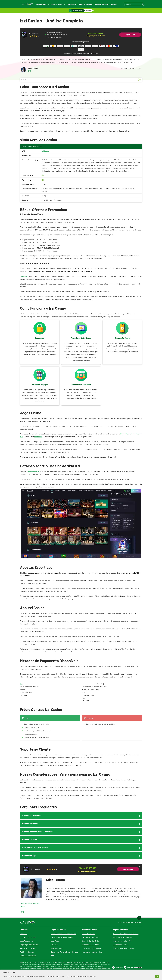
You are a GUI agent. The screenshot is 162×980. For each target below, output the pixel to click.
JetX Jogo (55, 945)
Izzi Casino (45, 151)
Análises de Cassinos (78, 11)
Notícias (114, 4)
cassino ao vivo (34, 471)
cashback (25, 276)
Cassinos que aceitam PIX (122, 941)
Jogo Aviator (56, 941)
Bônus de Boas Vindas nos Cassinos (126, 934)
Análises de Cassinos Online (92, 952)
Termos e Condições (27, 948)
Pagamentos (71, 4)
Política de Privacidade (28, 956)
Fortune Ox (38, 437)
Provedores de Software (91, 945)
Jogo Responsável (27, 941)
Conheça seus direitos (28, 937)
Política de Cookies (27, 952)
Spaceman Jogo (57, 948)
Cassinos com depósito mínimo (124, 948)
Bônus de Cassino (57, 4)
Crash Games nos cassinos (91, 948)
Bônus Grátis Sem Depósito (122, 937)
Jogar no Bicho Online (121, 945)
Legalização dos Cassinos (29, 945)
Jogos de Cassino (85, 4)
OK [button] (157, 976)
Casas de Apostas (101, 4)
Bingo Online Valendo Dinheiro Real (64, 934)
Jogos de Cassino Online (91, 941)
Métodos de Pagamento (90, 937)
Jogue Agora (130, 35)
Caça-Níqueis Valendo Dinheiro (62, 937)
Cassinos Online (42, 4)
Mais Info (93, 976)
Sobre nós (24, 934)
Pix (21, 684)
